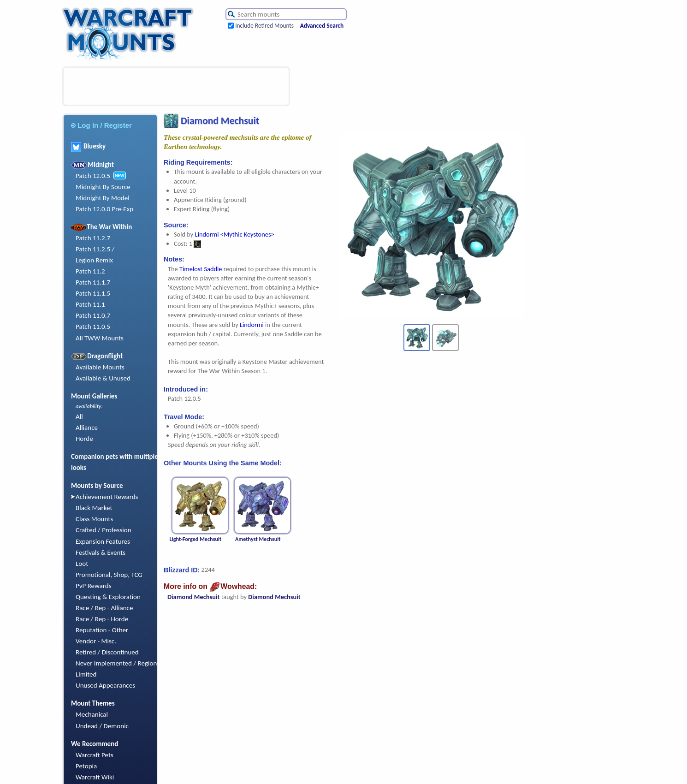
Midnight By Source (103, 187)
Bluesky (88, 146)
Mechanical (92, 714)
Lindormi (252, 325)
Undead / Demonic (102, 726)
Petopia (86, 766)
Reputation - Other (102, 630)
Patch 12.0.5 (93, 176)
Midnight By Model (103, 198)
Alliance (87, 428)
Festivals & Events (101, 552)
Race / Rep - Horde (102, 619)
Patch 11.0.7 (93, 315)
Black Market (94, 508)
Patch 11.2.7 (93, 238)
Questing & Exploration (108, 597)
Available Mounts (100, 367)
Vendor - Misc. (96, 641)
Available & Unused (103, 378)
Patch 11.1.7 (93, 282)
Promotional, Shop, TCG (109, 575)
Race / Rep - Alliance (104, 608)
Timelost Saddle (201, 269)
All (79, 416)
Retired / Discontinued (107, 652)
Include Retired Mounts (264, 26)
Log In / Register (101, 125)
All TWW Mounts (100, 338)
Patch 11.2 (90, 271)
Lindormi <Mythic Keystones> (235, 234)
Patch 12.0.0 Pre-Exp (104, 209)
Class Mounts (94, 519)
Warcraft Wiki (95, 777)
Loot (82, 564)
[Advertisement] (176, 86)
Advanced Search (322, 26)
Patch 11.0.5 (93, 327)
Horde (84, 439)
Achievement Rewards (107, 497)
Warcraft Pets (95, 755)
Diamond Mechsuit (193, 597)
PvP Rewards (94, 586)
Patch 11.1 (90, 304)
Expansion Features (103, 541)
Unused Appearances (105, 685)
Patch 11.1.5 (93, 293)
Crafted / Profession (104, 530)
